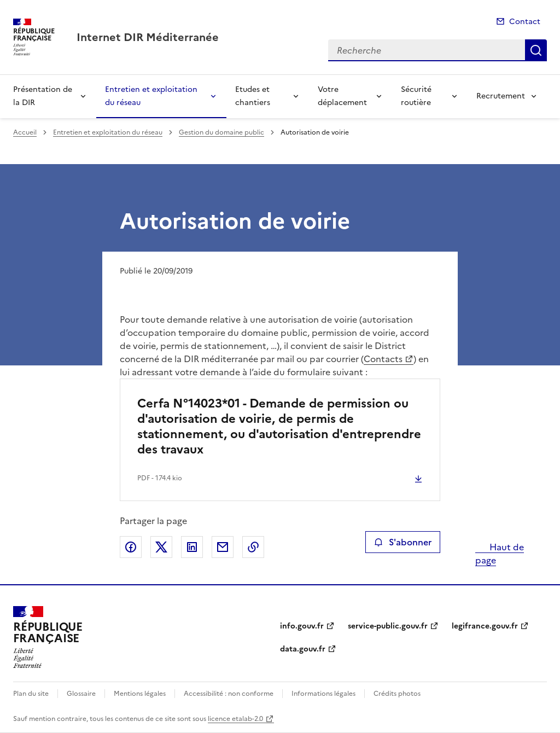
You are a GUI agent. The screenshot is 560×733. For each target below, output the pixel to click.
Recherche (536, 50)
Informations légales (323, 694)
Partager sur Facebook (131, 547)
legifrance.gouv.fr (485, 626)
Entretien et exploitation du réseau (151, 96)
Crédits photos (397, 694)
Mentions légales (140, 694)
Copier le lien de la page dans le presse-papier (253, 547)
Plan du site (31, 694)
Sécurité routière (416, 96)
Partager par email (223, 547)
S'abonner (403, 542)
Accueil (25, 132)
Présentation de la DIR (43, 96)
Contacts (383, 359)
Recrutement (501, 96)
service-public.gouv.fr (388, 626)
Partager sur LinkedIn (192, 547)
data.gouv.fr (303, 649)
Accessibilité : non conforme (229, 694)
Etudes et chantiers (253, 96)
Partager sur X (161, 547)
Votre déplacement (342, 96)
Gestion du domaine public (221, 132)
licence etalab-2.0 (235, 719)
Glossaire (81, 694)
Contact (525, 22)
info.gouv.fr (302, 626)
